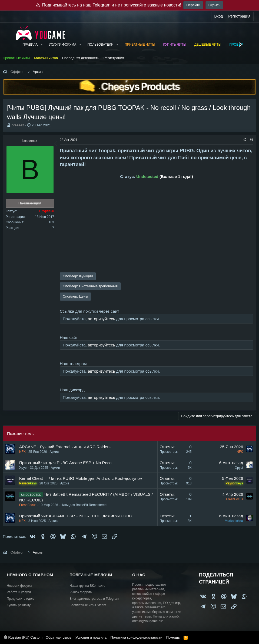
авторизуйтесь (102, 319)
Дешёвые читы (208, 45)
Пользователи (100, 45)
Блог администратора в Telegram (94, 599)
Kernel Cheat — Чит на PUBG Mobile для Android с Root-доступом (81, 478)
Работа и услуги (19, 592)
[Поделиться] (244, 140)
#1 (252, 140)
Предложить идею (21, 599)
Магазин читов (46, 58)
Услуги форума (63, 45)
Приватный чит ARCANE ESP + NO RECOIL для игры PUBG (76, 516)
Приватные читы (140, 45)
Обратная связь (59, 637)
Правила (30, 45)
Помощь (173, 637)
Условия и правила (91, 637)
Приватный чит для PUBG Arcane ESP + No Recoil (66, 463)
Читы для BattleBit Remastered (84, 505)
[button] (41, 45)
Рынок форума (81, 592)
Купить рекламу (19, 605)
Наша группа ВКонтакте (87, 586)
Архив (54, 452)
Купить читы (175, 45)
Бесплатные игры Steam (88, 605)
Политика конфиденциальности (136, 637)
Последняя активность (81, 58)
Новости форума (19, 586)
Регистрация (114, 58)
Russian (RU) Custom (23, 637)
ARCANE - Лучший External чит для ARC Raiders (65, 447)
